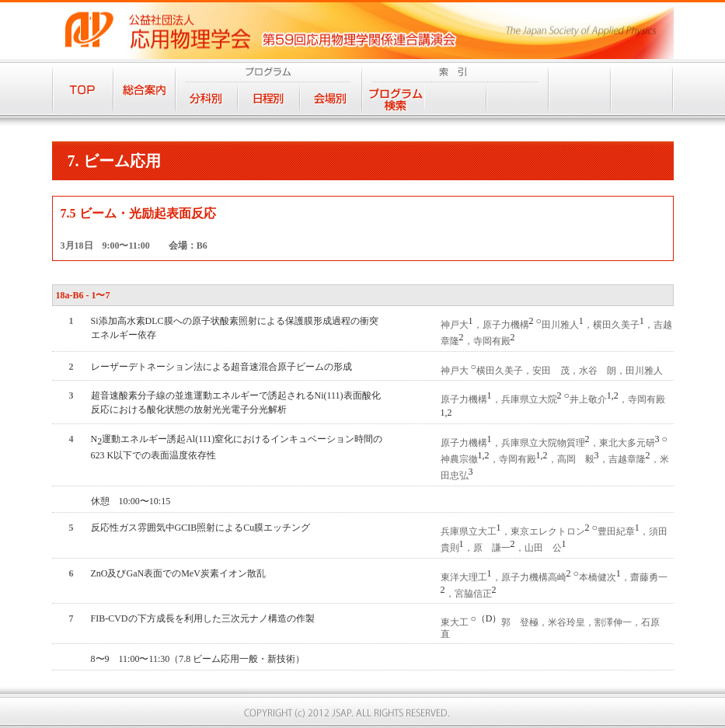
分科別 (207, 98)
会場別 (331, 98)
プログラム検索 (393, 98)
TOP (83, 89)
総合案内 (145, 89)
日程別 (269, 98)
